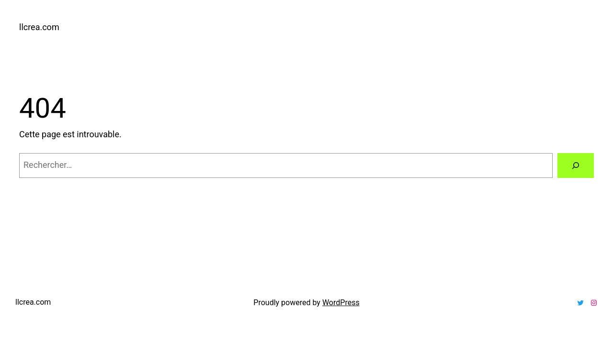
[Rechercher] (576, 165)
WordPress (341, 303)
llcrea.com (39, 27)
